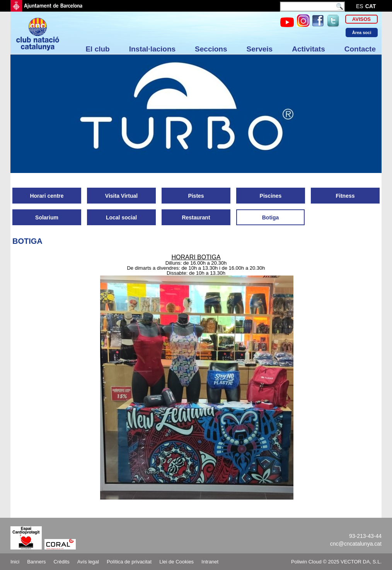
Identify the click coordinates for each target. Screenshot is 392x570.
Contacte (360, 49)
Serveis (260, 49)
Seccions (211, 49)
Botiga (271, 217)
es (360, 6)
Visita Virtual (121, 196)
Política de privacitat (129, 562)
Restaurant (196, 217)
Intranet (210, 562)
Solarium (47, 217)
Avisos (361, 19)
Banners (36, 562)
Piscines (271, 196)
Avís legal (88, 562)
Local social (121, 217)
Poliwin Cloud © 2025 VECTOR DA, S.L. (336, 562)
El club (97, 49)
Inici (15, 562)
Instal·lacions (152, 49)
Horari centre (47, 196)
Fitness (345, 196)
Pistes (196, 196)
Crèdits (62, 562)
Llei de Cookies (176, 562)
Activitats (308, 49)
